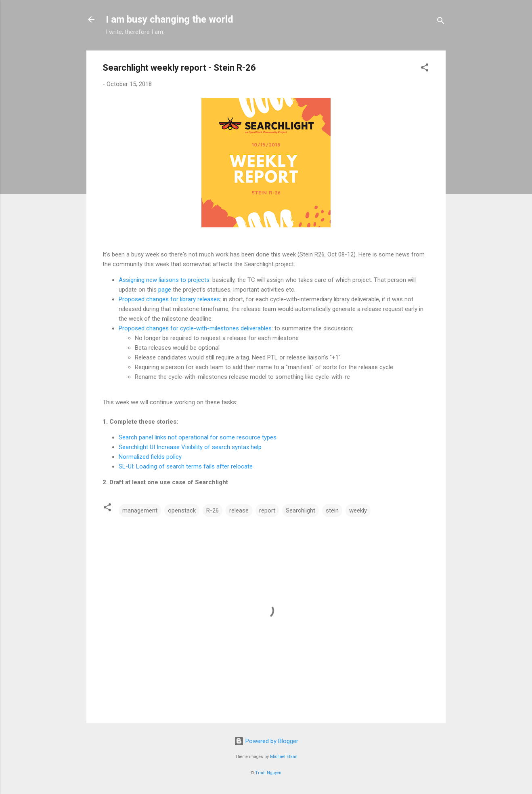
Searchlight (301, 510)
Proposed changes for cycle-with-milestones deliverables (195, 328)
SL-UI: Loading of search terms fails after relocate (186, 466)
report (267, 510)
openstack (182, 510)
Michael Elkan (284, 757)
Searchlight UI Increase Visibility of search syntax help (190, 447)
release (239, 510)
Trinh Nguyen (268, 773)
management (140, 510)
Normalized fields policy (150, 457)
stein (332, 510)
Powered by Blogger (266, 741)
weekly (358, 510)
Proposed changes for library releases (169, 299)
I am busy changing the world (170, 19)
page (165, 290)
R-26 (213, 510)
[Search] (441, 22)
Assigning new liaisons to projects (164, 280)
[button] (425, 69)
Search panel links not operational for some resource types (198, 437)
